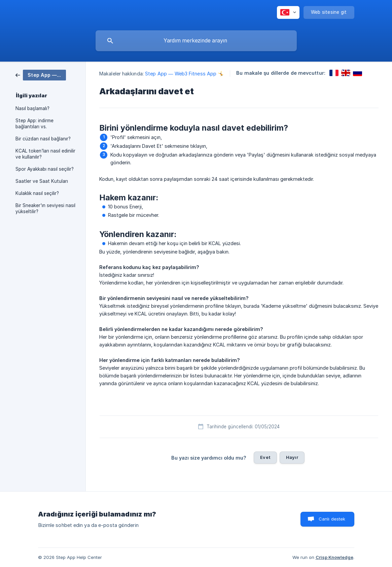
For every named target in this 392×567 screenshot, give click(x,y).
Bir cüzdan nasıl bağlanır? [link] (43, 139)
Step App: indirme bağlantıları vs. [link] (34, 124)
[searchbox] (196, 41)
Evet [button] (265, 457)
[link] (41, 75)
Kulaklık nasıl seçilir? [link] (37, 193)
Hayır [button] (292, 457)
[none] (288, 12)
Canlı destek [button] (332, 519)
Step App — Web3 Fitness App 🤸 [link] (184, 74)
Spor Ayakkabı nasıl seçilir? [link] (45, 169)
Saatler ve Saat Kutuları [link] (42, 181)
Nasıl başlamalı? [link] (32, 108)
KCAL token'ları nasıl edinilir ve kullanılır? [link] (45, 154)
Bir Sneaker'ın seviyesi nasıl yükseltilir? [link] (45, 208)
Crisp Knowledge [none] (334, 557)
